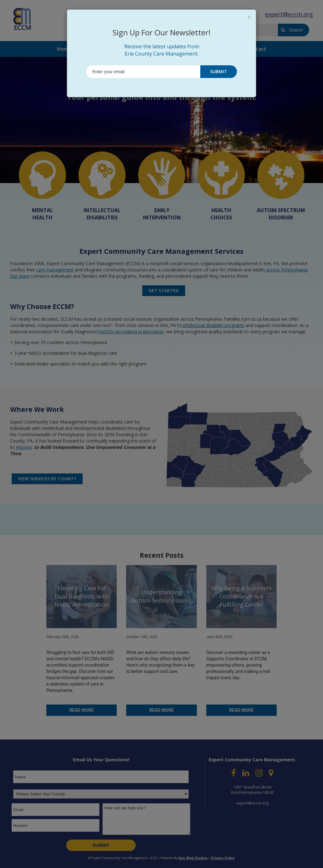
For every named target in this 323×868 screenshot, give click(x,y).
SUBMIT (219, 71)
